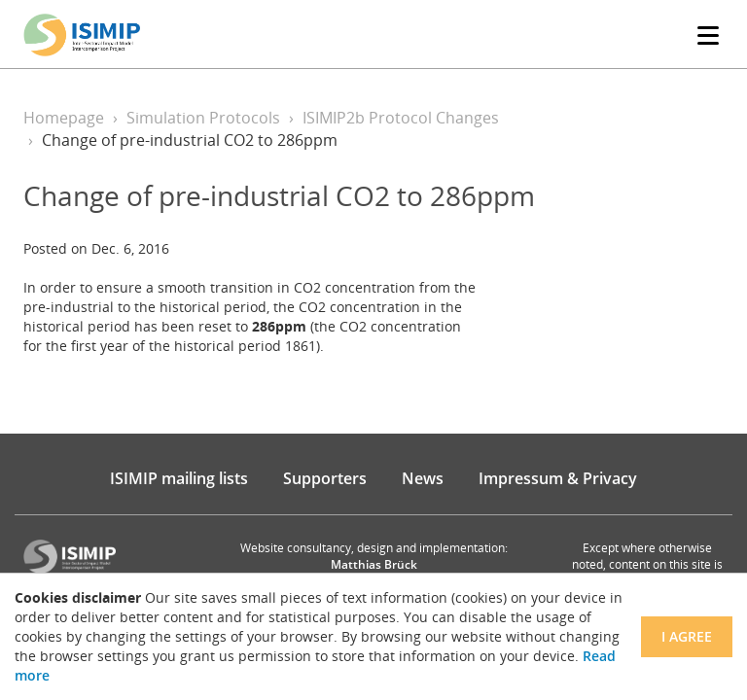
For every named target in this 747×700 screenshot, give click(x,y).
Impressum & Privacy (558, 478)
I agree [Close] (687, 636)
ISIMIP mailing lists (179, 478)
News (423, 478)
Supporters (325, 478)
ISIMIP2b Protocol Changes (401, 118)
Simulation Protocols (203, 118)
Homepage (64, 118)
